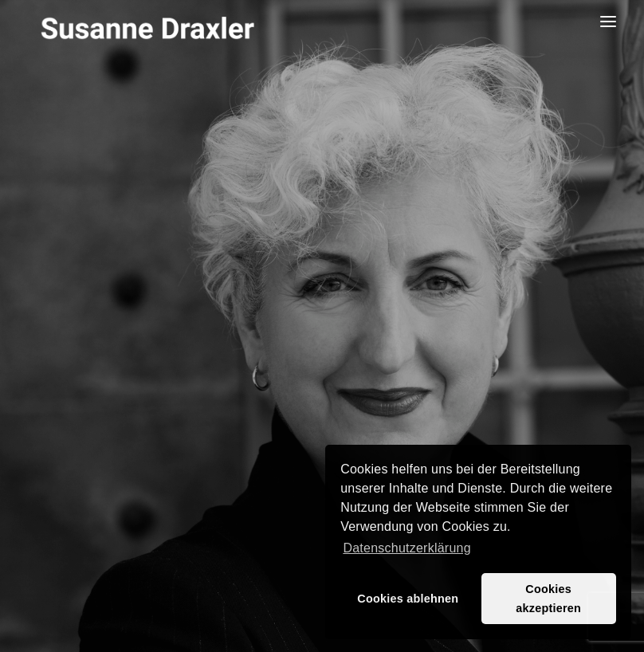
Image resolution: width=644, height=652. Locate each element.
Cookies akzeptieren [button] (548, 599)
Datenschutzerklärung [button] (406, 548)
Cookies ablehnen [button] (408, 599)
